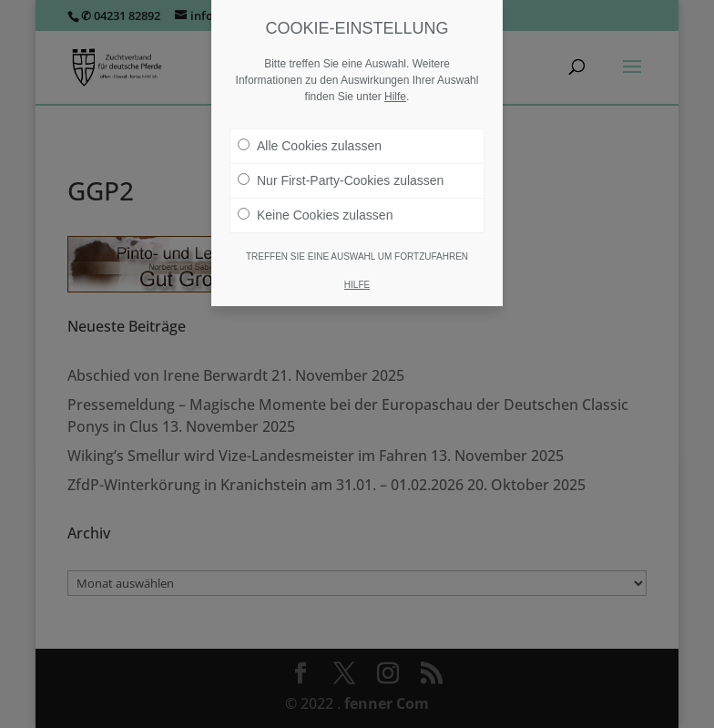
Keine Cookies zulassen (315, 215)
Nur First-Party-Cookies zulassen (341, 180)
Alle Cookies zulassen (310, 146)
